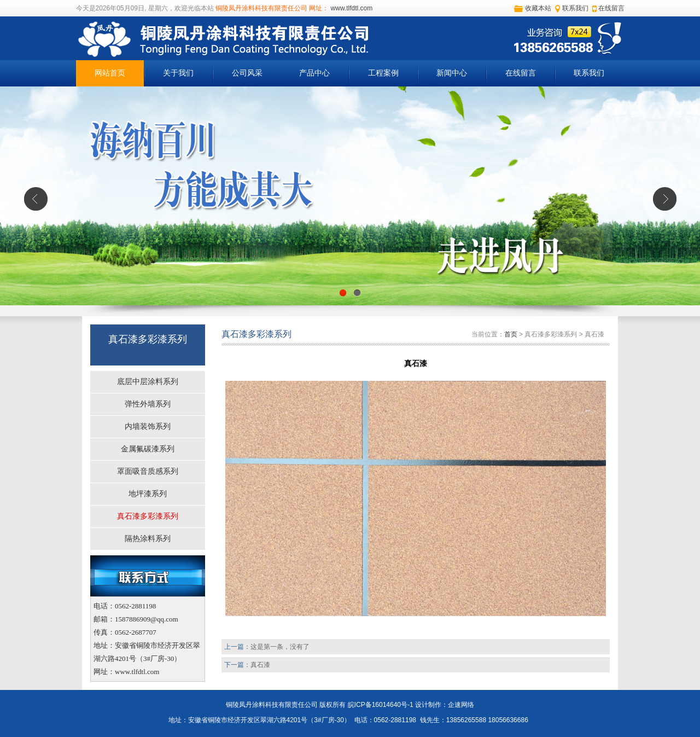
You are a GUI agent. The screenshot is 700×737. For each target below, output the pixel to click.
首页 (511, 334)
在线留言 (611, 8)
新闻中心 (452, 73)
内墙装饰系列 (148, 426)
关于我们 (178, 73)
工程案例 (383, 73)
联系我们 (575, 8)
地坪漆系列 (148, 494)
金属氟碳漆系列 (148, 449)
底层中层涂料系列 (148, 382)
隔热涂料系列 (148, 539)
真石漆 (260, 665)
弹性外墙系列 (148, 404)
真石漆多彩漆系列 (148, 516)
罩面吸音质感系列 (148, 471)
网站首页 (110, 73)
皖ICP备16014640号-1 (381, 705)
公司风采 (247, 73)
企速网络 (461, 705)
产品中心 (314, 73)
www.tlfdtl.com (351, 8)
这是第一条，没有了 (280, 647)
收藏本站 (538, 8)
